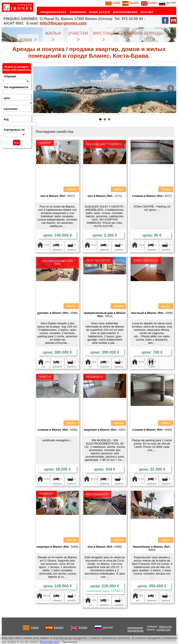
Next (171, 88)
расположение (125, 12)
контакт (147, 12)
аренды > (154, 36)
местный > (104, 36)
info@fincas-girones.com (63, 23)
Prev (39, 88)
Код (6, 119)
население (11, 109)
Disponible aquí (50, 642)
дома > (28, 40)
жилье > (53, 36)
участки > (78, 36)
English (149, 3)
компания (78, 12)
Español (131, 3)
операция (10, 76)
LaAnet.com (163, 630)
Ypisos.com (165, 627)
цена (7, 98)
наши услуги (100, 12)
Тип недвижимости (16, 87)
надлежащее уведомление (135, 629)
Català (113, 3)
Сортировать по (14, 130)
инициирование (53, 12)
